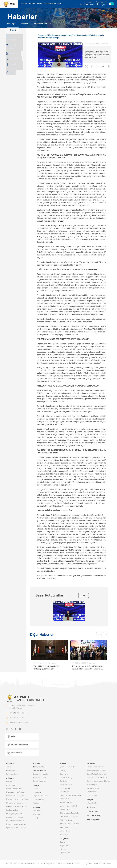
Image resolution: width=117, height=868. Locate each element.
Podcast (36, 803)
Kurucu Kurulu (11, 785)
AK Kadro (32, 3)
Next (106, 635)
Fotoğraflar (37, 793)
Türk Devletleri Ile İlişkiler (69, 817)
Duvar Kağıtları (38, 800)
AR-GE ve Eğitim (66, 810)
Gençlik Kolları (65, 831)
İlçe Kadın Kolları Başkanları (16, 824)
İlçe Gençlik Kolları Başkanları (17, 828)
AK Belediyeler (92, 785)
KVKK (77, 864)
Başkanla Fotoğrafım (41, 796)
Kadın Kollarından (39, 778)
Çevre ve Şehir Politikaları (69, 806)
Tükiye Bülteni (38, 814)
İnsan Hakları (65, 799)
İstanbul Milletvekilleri (14, 789)
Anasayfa (24, 3)
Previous (99, 635)
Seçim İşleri (64, 774)
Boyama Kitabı (65, 846)
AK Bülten (37, 811)
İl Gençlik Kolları (92, 795)
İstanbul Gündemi (40, 771)
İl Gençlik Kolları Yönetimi (15, 821)
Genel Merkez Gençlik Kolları (97, 774)
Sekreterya (64, 835)
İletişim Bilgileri (92, 803)
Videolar (36, 789)
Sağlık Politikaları (66, 820)
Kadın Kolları (64, 828)
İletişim (59, 3)
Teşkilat (63, 771)
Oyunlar (63, 842)
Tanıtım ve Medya (66, 778)
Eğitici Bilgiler (65, 853)
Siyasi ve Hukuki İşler (68, 767)
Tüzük (8, 767)
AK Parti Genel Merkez (95, 767)
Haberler (40, 3)
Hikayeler (63, 849)
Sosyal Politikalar (66, 785)
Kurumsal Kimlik (12, 774)
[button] (22, 737)
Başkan (9, 782)
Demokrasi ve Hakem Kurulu (17, 807)
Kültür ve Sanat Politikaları (69, 824)
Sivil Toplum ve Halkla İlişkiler (70, 795)
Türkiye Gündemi (39, 767)
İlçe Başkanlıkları (50, 3)
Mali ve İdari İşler (66, 803)
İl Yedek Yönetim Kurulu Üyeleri (18, 800)
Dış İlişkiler (64, 781)
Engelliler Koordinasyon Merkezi (98, 781)
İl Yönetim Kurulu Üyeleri (15, 796)
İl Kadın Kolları (92, 792)
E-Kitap (36, 818)
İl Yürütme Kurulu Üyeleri (15, 793)
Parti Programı (12, 771)
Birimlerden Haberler (41, 774)
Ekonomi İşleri (65, 792)
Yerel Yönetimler (66, 788)
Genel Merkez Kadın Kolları (96, 771)
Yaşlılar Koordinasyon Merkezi (98, 778)
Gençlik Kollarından (40, 781)
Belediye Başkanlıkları (14, 814)
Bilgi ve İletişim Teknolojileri (70, 813)
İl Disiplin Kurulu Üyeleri (15, 803)
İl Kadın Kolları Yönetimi (15, 817)
